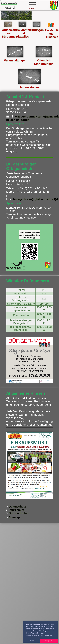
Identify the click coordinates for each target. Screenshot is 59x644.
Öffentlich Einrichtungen (44, 62)
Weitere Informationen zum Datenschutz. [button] (39, 635)
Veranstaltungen (15, 60)
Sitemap (14, 517)
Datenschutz (17, 507)
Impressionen (29, 87)
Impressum (16, 510)
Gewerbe (37, 30)
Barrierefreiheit (19, 513)
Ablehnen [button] (32, 641)
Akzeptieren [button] (49, 641)
